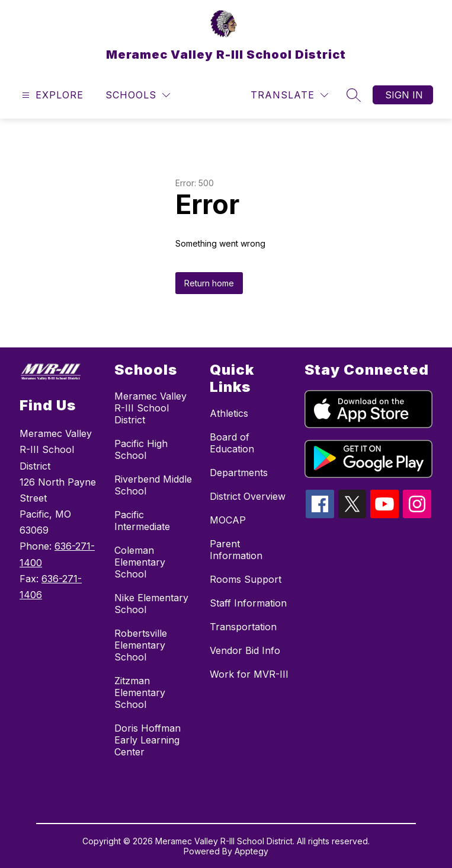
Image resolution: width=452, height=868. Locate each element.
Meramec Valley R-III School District (150, 408)
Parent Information (236, 550)
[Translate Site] (289, 95)
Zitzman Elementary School (140, 693)
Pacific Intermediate (142, 521)
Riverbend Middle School (153, 485)
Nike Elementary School (151, 604)
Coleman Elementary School (140, 562)
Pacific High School (141, 449)
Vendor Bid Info (245, 650)
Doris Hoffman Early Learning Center (148, 740)
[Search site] (354, 95)
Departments (239, 473)
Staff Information (248, 603)
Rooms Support (246, 579)
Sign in (404, 95)
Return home (209, 283)
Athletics (229, 413)
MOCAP (228, 520)
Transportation (243, 627)
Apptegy (251, 851)
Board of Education (232, 443)
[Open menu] (51, 95)
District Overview (248, 496)
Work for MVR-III (249, 674)
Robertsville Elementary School (141, 645)
